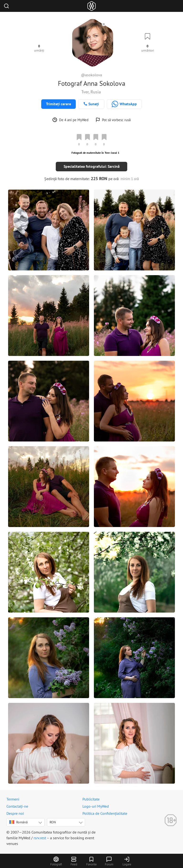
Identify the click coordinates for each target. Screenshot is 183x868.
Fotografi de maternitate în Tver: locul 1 (95, 153)
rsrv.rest (40, 838)
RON (53, 822)
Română (18, 822)
